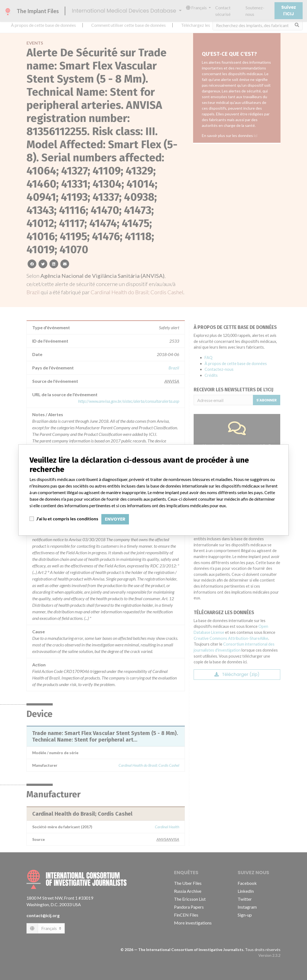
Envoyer (115, 519)
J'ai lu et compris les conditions (67, 519)
